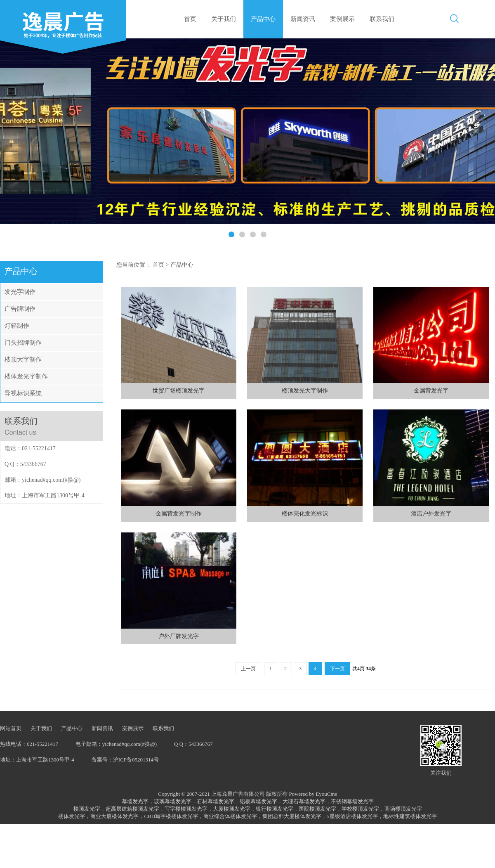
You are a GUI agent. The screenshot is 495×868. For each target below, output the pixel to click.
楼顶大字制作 (23, 359)
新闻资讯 (303, 19)
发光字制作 (20, 292)
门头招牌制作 (23, 343)
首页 (190, 19)
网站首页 (11, 728)
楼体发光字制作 (26, 376)
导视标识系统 (23, 393)
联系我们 (382, 19)
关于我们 (224, 19)
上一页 (248, 669)
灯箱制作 (17, 326)
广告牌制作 (20, 309)
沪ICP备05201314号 (136, 760)
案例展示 (342, 19)
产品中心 (263, 19)
